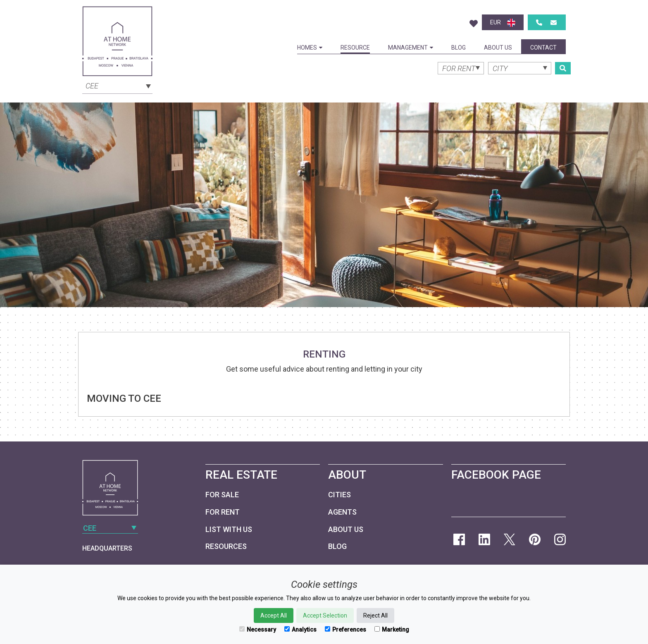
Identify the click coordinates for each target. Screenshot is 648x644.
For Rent (223, 512)
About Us (498, 48)
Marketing (392, 630)
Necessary (258, 630)
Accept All (274, 615)
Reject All (375, 615)
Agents (342, 512)
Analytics (300, 630)
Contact (543, 48)
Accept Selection (325, 615)
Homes (310, 48)
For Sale (222, 495)
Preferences (345, 630)
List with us (229, 529)
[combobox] (117, 85)
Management (411, 48)
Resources (226, 546)
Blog (459, 48)
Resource (355, 48)
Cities (339, 495)
